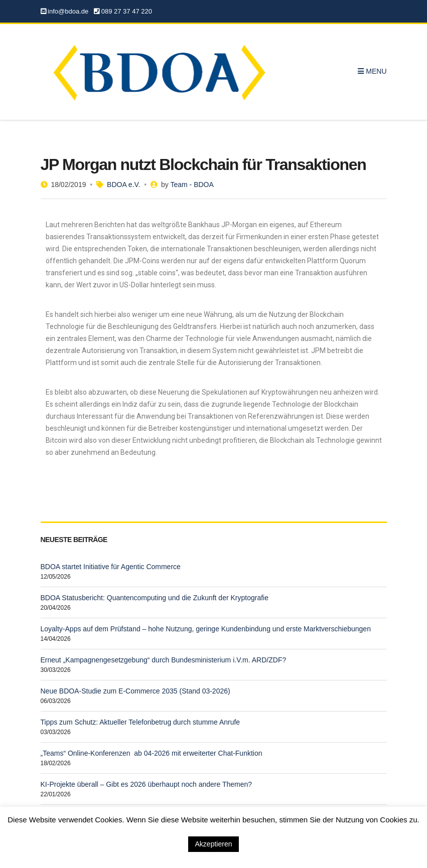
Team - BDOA (192, 185)
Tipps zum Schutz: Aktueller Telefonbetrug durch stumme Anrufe (140, 722)
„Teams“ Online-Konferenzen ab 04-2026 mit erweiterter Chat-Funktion (152, 753)
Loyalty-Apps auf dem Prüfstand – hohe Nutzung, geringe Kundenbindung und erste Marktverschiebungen (206, 629)
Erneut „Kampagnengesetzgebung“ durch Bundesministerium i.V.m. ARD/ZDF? (164, 660)
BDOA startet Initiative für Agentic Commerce (111, 567)
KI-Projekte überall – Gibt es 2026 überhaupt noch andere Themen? (147, 784)
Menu (372, 71)
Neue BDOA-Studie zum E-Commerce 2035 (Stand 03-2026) (135, 691)
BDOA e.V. (123, 185)
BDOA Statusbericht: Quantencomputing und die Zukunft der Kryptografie (155, 598)
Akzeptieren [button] (214, 844)
